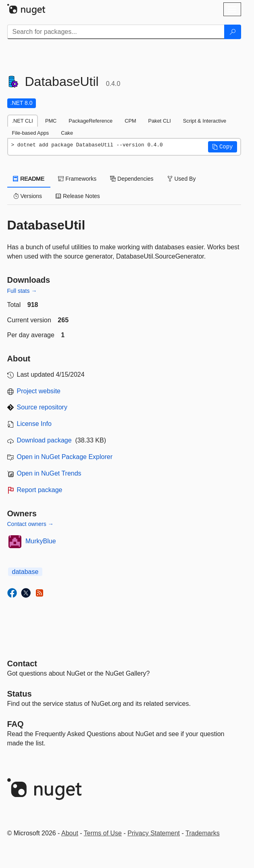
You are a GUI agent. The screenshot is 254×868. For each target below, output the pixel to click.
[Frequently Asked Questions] (16, 724)
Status (20, 694)
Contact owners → (30, 524)
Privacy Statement (154, 833)
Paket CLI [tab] (160, 121)
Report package (40, 490)
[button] (223, 147)
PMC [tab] (51, 121)
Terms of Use (103, 833)
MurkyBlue (41, 541)
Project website (39, 391)
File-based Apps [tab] (31, 133)
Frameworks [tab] (77, 179)
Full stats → (22, 291)
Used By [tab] (182, 179)
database (25, 572)
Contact (22, 664)
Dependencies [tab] (132, 179)
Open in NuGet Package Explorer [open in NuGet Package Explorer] (65, 457)
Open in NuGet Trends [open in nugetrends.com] (49, 473)
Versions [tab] (28, 196)
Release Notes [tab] (78, 196)
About (70, 833)
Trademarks (203, 833)
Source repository (42, 407)
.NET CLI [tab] (23, 121)
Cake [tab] (67, 133)
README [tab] (29, 179)
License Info (34, 424)
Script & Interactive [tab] (205, 121)
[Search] (233, 32)
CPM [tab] (130, 121)
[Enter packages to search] (116, 32)
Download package (44, 440)
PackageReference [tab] (91, 121)
